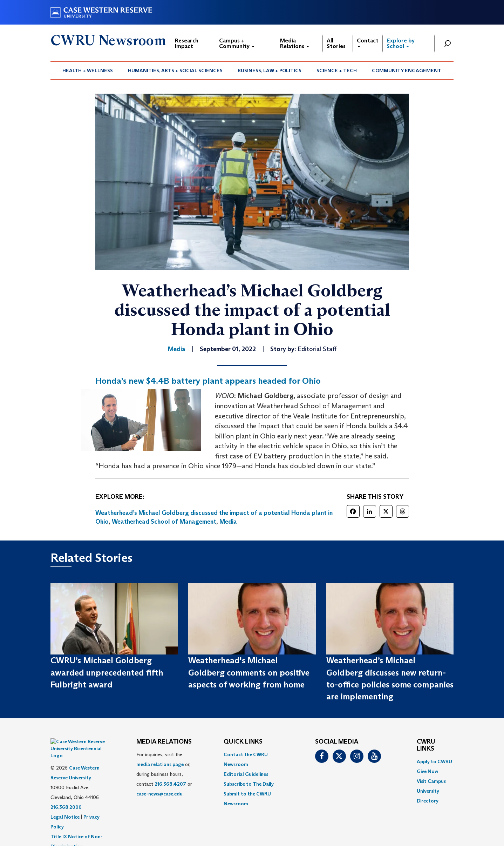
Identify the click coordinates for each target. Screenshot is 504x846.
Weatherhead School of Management (164, 522)
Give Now (427, 771)
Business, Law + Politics (270, 70)
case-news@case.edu (159, 794)
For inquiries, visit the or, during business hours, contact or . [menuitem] (164, 774)
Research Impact (187, 43)
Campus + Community (237, 43)
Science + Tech (337, 70)
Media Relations (295, 43)
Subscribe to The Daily (249, 784)
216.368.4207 (170, 784)
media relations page (160, 764)
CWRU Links (426, 745)
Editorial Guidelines (246, 774)
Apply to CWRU (434, 761)
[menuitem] (88, 70)
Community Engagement (407, 70)
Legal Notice (65, 799)
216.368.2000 (66, 790)
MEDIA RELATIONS (164, 742)
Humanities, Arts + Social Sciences (175, 70)
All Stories (336, 43)
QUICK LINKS (243, 742)
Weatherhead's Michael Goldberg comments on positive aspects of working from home (249, 672)
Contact (368, 42)
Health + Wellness (88, 70)
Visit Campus (431, 781)
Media (228, 522)
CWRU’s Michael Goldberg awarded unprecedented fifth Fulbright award (107, 672)
